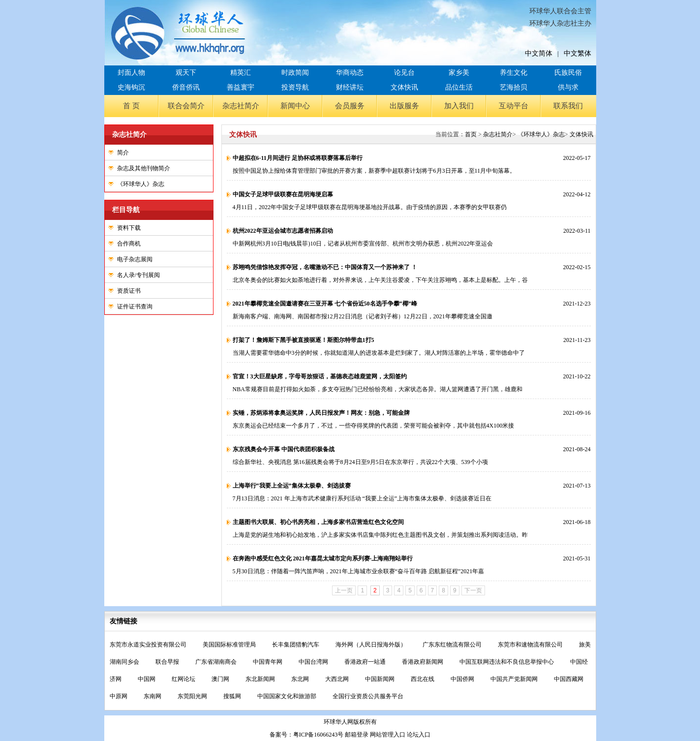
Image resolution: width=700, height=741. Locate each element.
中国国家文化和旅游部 (288, 696)
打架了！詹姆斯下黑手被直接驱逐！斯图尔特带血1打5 (304, 340)
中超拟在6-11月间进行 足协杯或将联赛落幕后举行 (298, 158)
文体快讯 (404, 87)
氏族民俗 (568, 73)
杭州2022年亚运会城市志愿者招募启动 (283, 231)
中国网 (147, 679)
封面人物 (131, 73)
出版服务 (404, 106)
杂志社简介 (241, 106)
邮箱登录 (357, 735)
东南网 (153, 696)
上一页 (344, 590)
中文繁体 (578, 53)
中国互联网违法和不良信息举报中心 (507, 662)
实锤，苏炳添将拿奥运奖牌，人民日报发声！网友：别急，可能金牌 (321, 413)
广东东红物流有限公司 (453, 645)
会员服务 (350, 106)
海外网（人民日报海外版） (372, 645)
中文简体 (539, 53)
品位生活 (459, 87)
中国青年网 (268, 662)
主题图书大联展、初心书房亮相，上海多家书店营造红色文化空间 (318, 522)
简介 (123, 153)
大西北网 (338, 679)
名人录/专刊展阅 (138, 275)
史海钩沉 (131, 87)
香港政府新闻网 (423, 662)
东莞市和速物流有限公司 (531, 645)
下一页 (473, 590)
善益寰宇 (241, 87)
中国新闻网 (380, 679)
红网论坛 (184, 679)
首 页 (131, 106)
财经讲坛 (350, 87)
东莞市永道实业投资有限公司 (149, 645)
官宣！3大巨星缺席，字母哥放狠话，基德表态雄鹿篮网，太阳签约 (320, 376)
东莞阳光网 (193, 696)
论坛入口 (419, 735)
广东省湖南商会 (217, 662)
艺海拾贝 (514, 87)
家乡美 (459, 73)
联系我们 (568, 106)
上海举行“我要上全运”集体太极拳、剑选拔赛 (292, 486)
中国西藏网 (569, 679)
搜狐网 (233, 696)
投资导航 (295, 87)
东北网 (301, 679)
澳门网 (221, 679)
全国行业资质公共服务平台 (368, 696)
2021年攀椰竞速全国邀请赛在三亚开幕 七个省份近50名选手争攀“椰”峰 (325, 304)
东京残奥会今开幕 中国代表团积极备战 (284, 449)
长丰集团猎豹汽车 (296, 645)
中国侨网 (463, 679)
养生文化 (514, 73)
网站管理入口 (388, 735)
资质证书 (129, 291)
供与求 (568, 87)
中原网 (119, 696)
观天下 (186, 73)
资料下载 (129, 228)
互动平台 (514, 106)
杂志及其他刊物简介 (144, 168)
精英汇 (241, 73)
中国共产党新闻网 (515, 679)
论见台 (404, 73)
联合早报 (168, 662)
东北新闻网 (261, 679)
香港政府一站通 (366, 662)
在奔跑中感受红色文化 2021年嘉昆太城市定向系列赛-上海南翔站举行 (323, 558)
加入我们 (459, 106)
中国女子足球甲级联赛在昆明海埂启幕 (283, 194)
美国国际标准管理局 (230, 645)
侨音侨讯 (186, 87)
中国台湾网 (314, 662)
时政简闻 (295, 73)
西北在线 (423, 679)
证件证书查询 (135, 307)
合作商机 (129, 244)
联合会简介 (186, 106)
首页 (471, 134)
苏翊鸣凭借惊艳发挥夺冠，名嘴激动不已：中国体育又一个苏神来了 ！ (325, 267)
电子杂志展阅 (135, 259)
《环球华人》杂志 (141, 184)
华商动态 (350, 73)
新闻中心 (295, 106)
